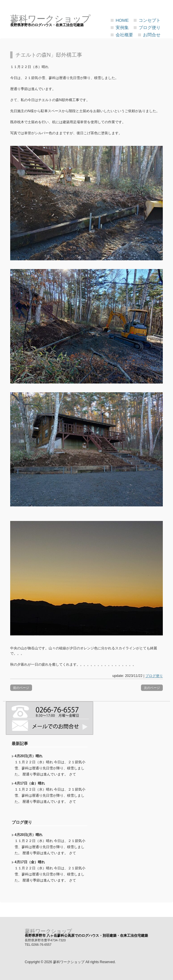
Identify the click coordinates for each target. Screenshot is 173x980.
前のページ (21, 688)
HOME (122, 20)
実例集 (122, 27)
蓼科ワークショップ (48, 931)
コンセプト (150, 20)
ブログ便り (150, 27)
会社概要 (124, 35)
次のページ (152, 688)
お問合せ (152, 35)
